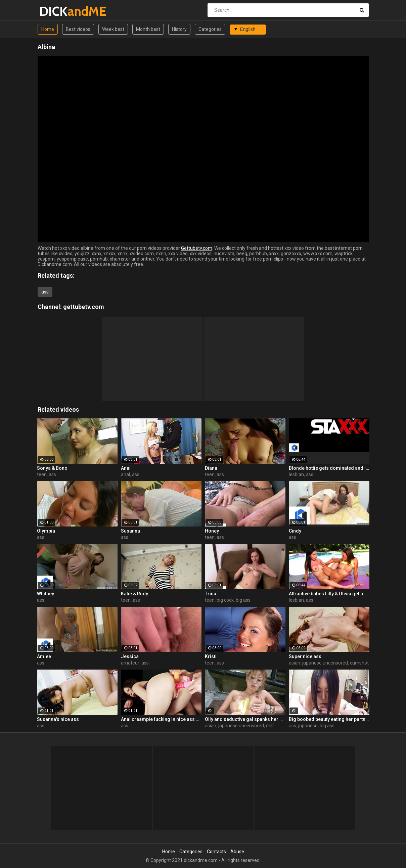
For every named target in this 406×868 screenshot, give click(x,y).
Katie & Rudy (134, 594)
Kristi (211, 656)
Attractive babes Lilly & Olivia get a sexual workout (329, 594)
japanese (308, 726)
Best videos (78, 29)
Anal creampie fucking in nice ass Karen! (161, 719)
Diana (211, 468)
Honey (212, 531)
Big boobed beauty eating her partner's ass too (329, 719)
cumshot (359, 663)
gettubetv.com (84, 307)
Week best (113, 29)
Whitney (46, 594)
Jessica (130, 656)
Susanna (130, 531)
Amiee (44, 656)
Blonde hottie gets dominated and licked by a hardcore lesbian (329, 468)
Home (48, 29)
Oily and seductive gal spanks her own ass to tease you (245, 719)
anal (125, 474)
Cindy (295, 531)
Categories (210, 29)
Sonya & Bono (52, 468)
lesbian (296, 474)
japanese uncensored (325, 663)
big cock (225, 600)
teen (42, 474)
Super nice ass (305, 656)
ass (45, 292)
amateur (130, 663)
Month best (148, 29)
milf (270, 726)
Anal (126, 468)
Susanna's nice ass (58, 719)
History (179, 29)
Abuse (237, 852)
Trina (211, 594)
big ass (243, 600)
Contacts (216, 852)
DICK (57, 11)
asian (295, 663)
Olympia (46, 531)
